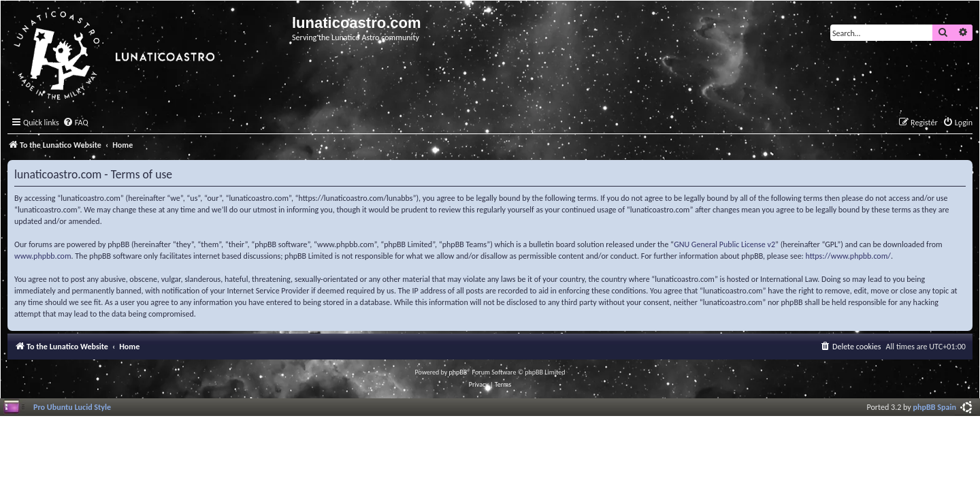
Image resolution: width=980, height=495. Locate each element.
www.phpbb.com (43, 256)
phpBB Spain (935, 407)
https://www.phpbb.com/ (848, 256)
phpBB (458, 372)
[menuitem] (76, 123)
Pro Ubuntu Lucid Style (72, 407)
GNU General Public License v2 (724, 244)
